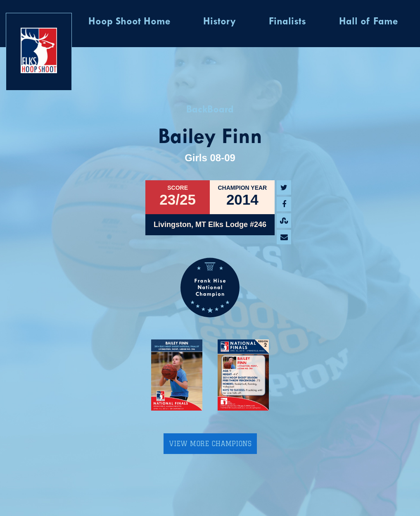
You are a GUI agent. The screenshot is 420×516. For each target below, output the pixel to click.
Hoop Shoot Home (129, 22)
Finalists (287, 22)
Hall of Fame (368, 22)
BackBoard (210, 110)
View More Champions (210, 444)
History (219, 22)
